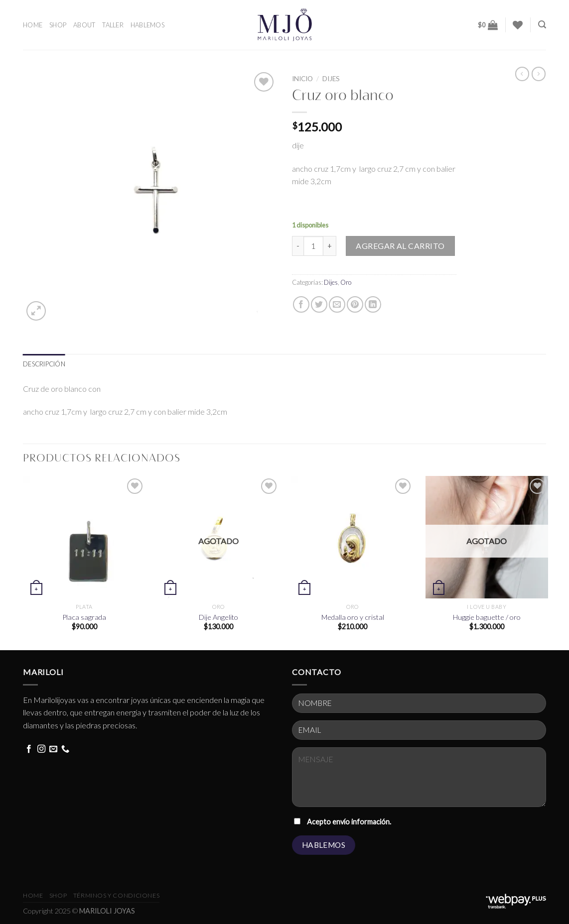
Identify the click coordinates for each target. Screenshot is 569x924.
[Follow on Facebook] (29, 749)
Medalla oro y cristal (353, 617)
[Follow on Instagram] (41, 749)
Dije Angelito (218, 617)
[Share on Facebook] (301, 304)
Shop (58, 895)
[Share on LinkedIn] (373, 304)
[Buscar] (542, 25)
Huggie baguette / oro (487, 617)
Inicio (302, 79)
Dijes (331, 79)
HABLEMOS (147, 25)
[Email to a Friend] (337, 304)
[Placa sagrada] (84, 537)
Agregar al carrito (400, 246)
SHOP (58, 25)
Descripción (44, 364)
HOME (33, 25)
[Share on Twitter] (319, 304)
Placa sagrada (84, 617)
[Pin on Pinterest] (355, 304)
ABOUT (84, 25)
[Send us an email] (53, 749)
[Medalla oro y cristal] (353, 537)
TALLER (113, 25)
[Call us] (65, 749)
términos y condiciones (116, 895)
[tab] (44, 364)
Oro (346, 282)
